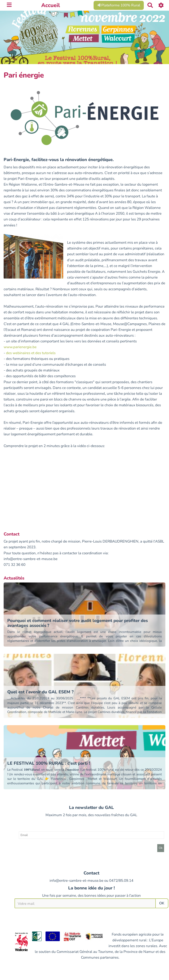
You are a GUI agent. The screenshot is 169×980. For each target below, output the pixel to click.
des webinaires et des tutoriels (31, 353)
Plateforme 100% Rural (119, 5)
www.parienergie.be (20, 347)
